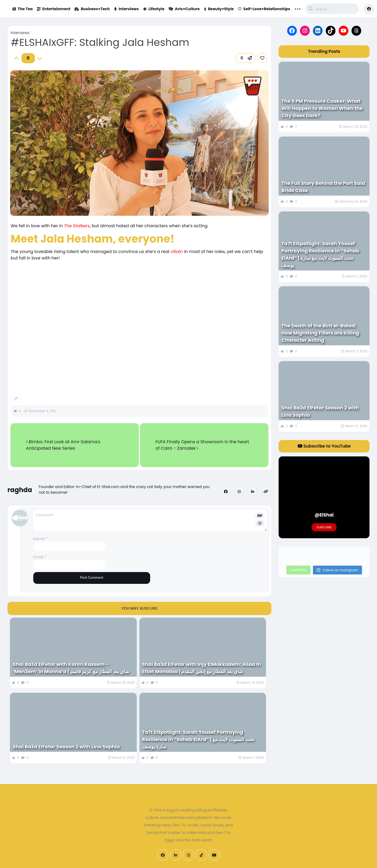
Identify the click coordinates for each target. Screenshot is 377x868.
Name (40, 539)
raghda (20, 490)
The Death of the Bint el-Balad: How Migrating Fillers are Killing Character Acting (320, 333)
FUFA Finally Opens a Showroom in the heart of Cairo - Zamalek (202, 445)
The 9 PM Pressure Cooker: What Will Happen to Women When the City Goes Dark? (322, 108)
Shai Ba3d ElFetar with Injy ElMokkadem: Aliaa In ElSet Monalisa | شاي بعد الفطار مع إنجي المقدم (202, 668)
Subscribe (324, 527)
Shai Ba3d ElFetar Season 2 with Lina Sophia (67, 747)
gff (16, 398)
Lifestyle (154, 9)
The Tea (23, 9)
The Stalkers (77, 226)
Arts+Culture (184, 9)
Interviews (126, 9)
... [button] (298, 8)
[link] (262, 58)
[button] (246, 58)
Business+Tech (92, 9)
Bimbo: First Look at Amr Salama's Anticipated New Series (63, 445)
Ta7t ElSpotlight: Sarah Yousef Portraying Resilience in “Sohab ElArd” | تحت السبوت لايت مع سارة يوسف (198, 739)
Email (40, 557)
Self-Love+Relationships (264, 9)
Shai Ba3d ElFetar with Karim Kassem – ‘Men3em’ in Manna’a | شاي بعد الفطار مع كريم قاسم (71, 668)
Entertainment (54, 9)
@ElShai (324, 515)
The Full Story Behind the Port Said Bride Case (323, 187)
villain (177, 252)
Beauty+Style (219, 9)
